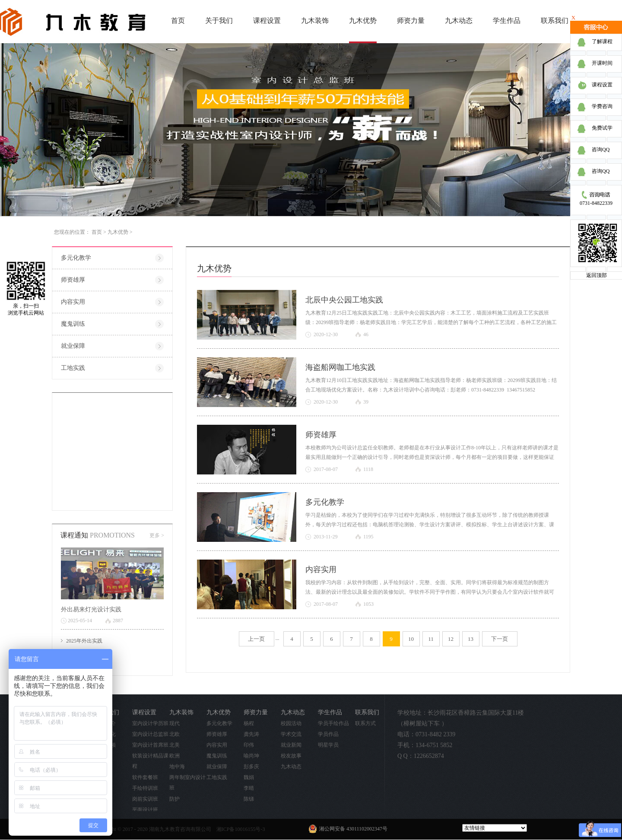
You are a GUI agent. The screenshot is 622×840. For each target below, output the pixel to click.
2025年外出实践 (84, 641)
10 (411, 639)
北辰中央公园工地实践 (344, 300)
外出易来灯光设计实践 (91, 609)
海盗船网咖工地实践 (340, 367)
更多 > (157, 535)
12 (451, 639)
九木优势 (118, 232)
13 (471, 639)
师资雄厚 (321, 435)
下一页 (500, 639)
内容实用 (321, 570)
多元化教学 (325, 502)
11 (431, 639)
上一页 (256, 639)
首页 (178, 21)
